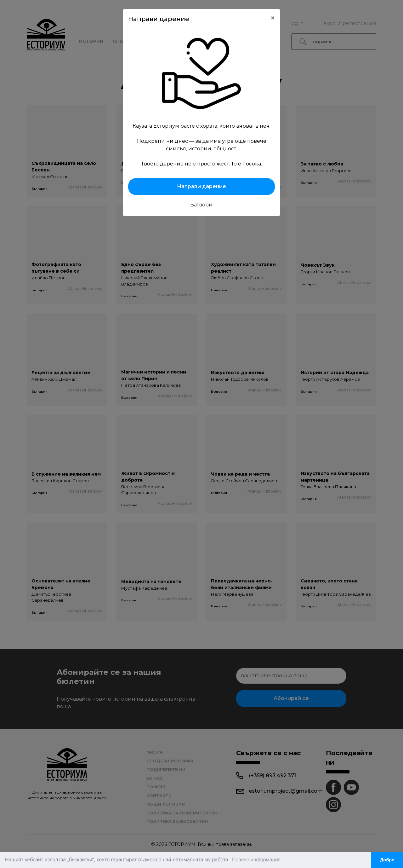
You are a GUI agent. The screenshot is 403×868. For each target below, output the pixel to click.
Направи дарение (201, 186)
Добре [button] (387, 860)
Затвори (202, 205)
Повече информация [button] (256, 860)
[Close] (273, 18)
